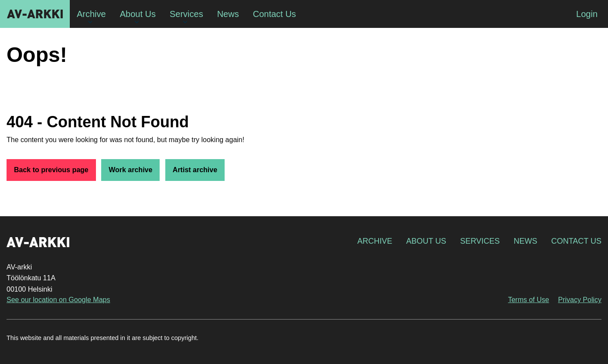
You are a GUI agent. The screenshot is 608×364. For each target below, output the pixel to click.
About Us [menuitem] (138, 14)
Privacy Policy (580, 300)
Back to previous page (51, 170)
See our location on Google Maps (58, 300)
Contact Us (576, 241)
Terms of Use (529, 300)
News (526, 241)
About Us (426, 241)
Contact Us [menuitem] (275, 14)
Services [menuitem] (186, 14)
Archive (375, 241)
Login (587, 14)
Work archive (130, 170)
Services (480, 241)
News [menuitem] (228, 14)
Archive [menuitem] (91, 14)
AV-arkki (35, 14)
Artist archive (195, 170)
